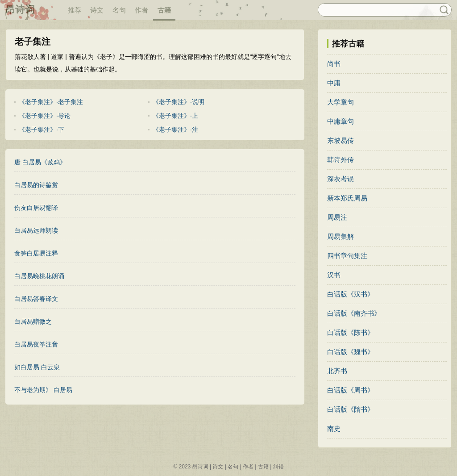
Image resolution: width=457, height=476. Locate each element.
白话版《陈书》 (351, 332)
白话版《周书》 (351, 390)
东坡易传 (341, 140)
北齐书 (337, 371)
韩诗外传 (341, 160)
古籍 (164, 10)
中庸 (334, 83)
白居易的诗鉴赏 (36, 185)
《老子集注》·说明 (179, 102)
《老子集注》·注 (175, 129)
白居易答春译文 (36, 299)
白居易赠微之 (33, 322)
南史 (334, 428)
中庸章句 (341, 121)
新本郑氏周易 (347, 198)
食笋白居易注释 (36, 253)
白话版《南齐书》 (354, 313)
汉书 (334, 275)
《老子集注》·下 (42, 129)
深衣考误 (341, 179)
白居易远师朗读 (36, 230)
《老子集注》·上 (175, 116)
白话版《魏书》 (351, 352)
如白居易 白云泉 (37, 367)
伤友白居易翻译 (36, 208)
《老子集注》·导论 (45, 116)
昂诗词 (20, 10)
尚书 (334, 64)
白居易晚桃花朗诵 (39, 276)
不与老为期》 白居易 (43, 390)
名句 (119, 10)
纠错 (278, 467)
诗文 (97, 10)
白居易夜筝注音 (36, 344)
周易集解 (341, 236)
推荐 (75, 10)
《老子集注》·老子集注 (51, 102)
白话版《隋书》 (351, 409)
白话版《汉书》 (351, 294)
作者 (141, 10)
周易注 (337, 217)
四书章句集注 (347, 256)
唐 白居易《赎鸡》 (40, 162)
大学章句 (341, 102)
